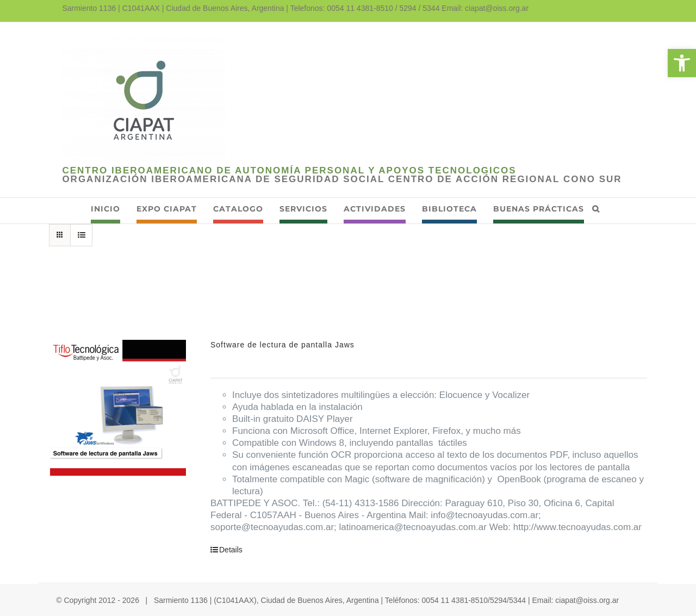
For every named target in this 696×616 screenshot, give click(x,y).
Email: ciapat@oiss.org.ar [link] (485, 8)
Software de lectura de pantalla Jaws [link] (282, 345)
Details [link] (231, 550)
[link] (682, 63)
